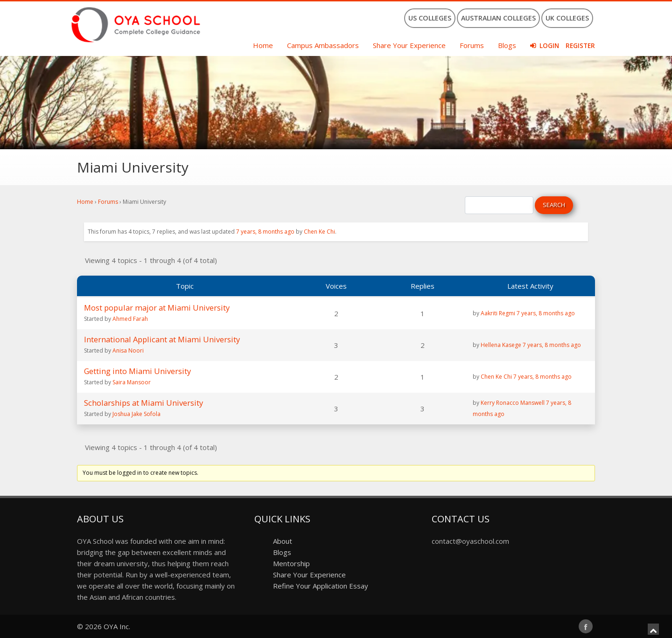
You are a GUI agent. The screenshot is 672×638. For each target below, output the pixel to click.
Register (580, 46)
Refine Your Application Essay (321, 586)
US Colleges (430, 18)
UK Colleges (567, 18)
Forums (472, 45)
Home (263, 45)
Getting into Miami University (137, 371)
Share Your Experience (409, 45)
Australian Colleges (498, 18)
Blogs (507, 45)
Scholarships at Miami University (143, 403)
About (283, 541)
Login (549, 46)
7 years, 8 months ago (265, 232)
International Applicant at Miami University (162, 339)
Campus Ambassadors (323, 45)
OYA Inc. (117, 626)
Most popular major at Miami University (157, 308)
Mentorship (291, 563)
